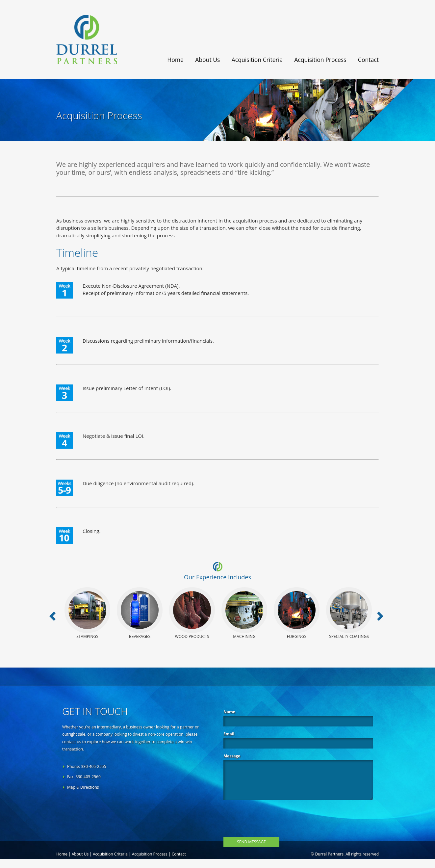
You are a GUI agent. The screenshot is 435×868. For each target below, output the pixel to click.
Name (229, 712)
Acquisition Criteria (257, 60)
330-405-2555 (93, 766)
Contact (368, 60)
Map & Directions (83, 787)
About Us (207, 60)
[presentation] (273, 817)
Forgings (297, 613)
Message (232, 756)
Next (381, 618)
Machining (244, 613)
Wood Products (192, 613)
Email (229, 734)
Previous (54, 618)
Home (175, 60)
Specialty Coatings (349, 613)
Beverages (140, 613)
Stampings (87, 613)
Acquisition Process (320, 60)
